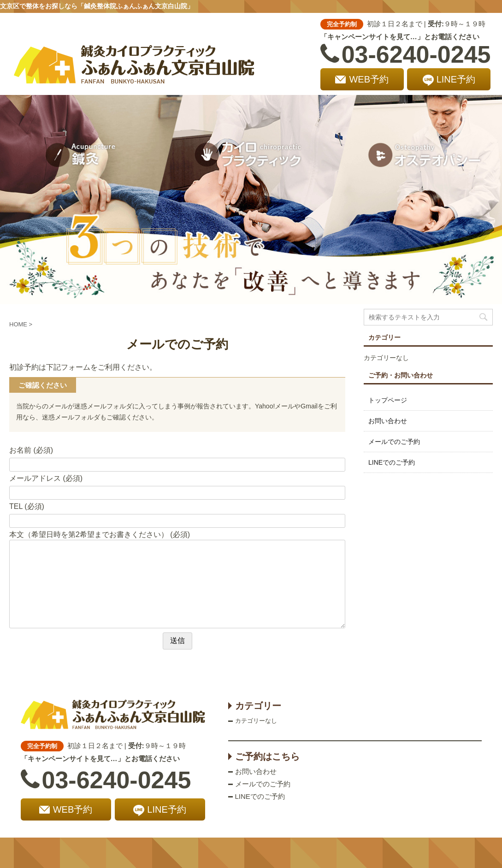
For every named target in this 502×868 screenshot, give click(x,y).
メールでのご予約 (394, 442)
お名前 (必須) (31, 450)
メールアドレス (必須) (46, 478)
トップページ (388, 400)
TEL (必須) (27, 506)
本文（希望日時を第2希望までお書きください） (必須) (100, 534)
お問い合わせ (388, 421)
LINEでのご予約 (392, 462)
